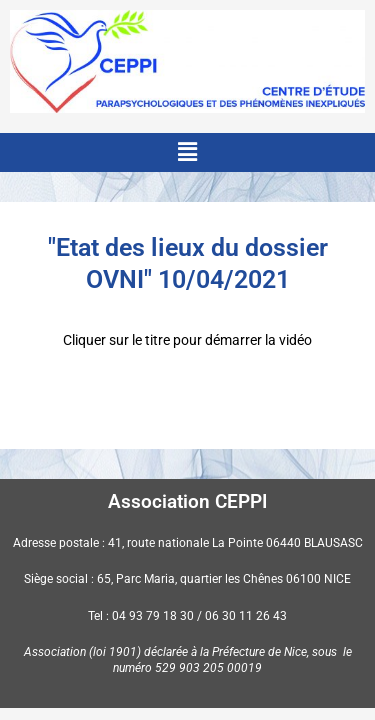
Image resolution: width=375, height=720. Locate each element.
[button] (187, 152)
